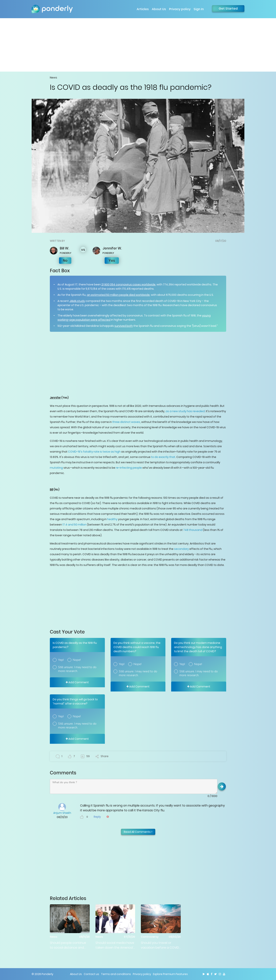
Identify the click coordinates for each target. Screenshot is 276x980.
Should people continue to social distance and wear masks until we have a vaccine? (69, 945)
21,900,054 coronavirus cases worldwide (128, 284)
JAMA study (77, 301)
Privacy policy (180, 9)
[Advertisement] (138, 45)
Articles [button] (143, 9)
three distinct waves (126, 422)
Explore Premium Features (170, 974)
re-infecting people (129, 468)
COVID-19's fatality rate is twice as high (94, 452)
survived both (124, 326)
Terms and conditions (116, 974)
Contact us (91, 974)
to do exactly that (163, 457)
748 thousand (193, 530)
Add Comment (77, 682)
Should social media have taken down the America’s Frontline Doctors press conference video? (115, 945)
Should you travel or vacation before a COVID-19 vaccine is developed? (161, 945)
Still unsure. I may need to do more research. (77, 669)
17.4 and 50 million (75, 525)
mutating (56, 468)
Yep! (61, 660)
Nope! (77, 660)
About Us (159, 9)
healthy (112, 519)
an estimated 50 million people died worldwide (118, 295)
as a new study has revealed (185, 411)
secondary (181, 549)
